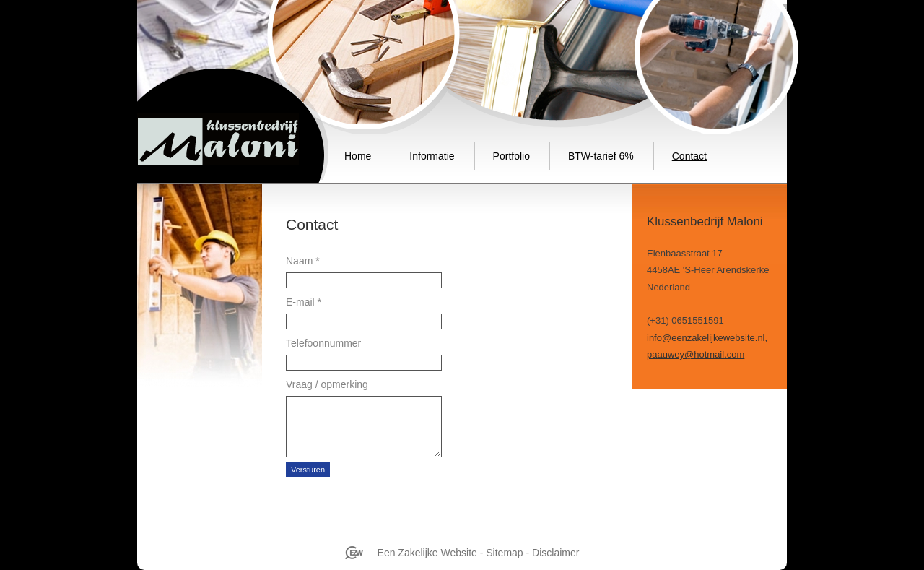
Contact (689, 156)
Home (358, 156)
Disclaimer (555, 553)
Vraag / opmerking (327, 384)
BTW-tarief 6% (601, 156)
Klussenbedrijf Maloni (218, 139)
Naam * (303, 261)
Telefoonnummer (323, 343)
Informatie (432, 156)
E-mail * (304, 302)
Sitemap (504, 553)
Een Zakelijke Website (427, 553)
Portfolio (511, 156)
